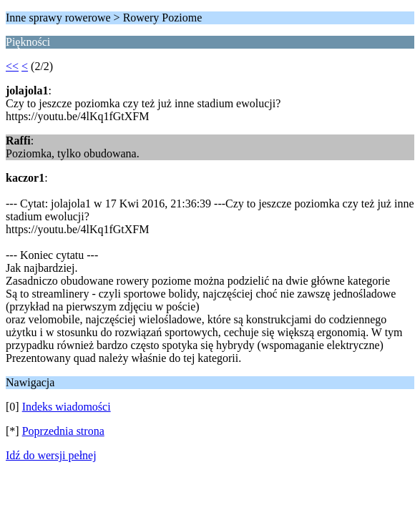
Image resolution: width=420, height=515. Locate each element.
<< (12, 66)
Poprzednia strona (63, 431)
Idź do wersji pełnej (51, 455)
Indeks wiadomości (67, 407)
